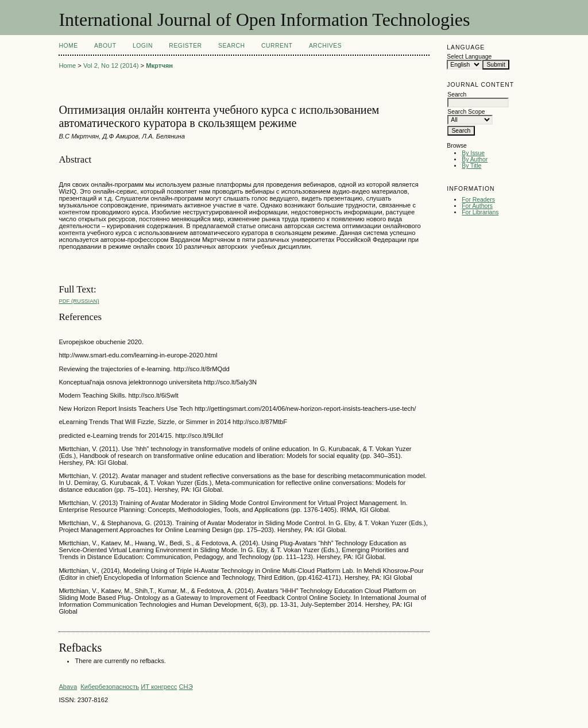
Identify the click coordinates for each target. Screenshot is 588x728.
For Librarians (480, 212)
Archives (325, 46)
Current (277, 46)
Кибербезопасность (110, 687)
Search (231, 46)
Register (185, 46)
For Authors (477, 206)
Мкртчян (159, 66)
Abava (68, 687)
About (105, 46)
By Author (475, 159)
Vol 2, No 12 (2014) (111, 66)
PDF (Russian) (79, 301)
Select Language (469, 57)
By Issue (473, 153)
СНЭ (185, 687)
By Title (471, 166)
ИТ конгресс (159, 687)
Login (143, 46)
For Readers (478, 200)
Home (68, 46)
